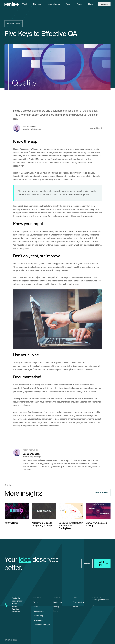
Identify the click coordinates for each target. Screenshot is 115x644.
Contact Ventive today (49, 426)
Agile (68, 4)
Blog (90, 4)
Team (55, 611)
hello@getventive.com (101, 600)
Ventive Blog (38, 616)
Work (25, 4)
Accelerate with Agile (42, 625)
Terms (75, 607)
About (79, 4)
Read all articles (101, 492)
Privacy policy (78, 602)
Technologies (54, 4)
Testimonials (38, 620)
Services (37, 4)
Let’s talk (104, 4)
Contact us (57, 602)
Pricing (87, 563)
